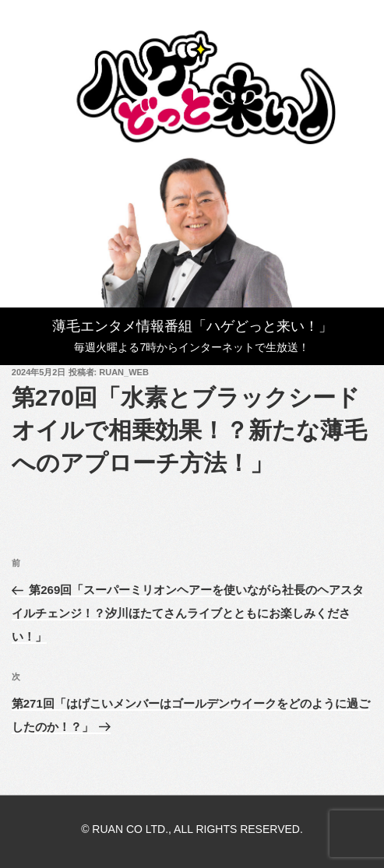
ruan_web (124, 372)
